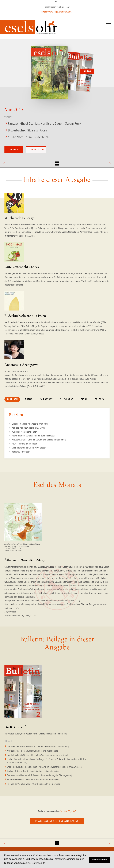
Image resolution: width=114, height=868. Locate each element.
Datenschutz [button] (38, 863)
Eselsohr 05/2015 (68, 811)
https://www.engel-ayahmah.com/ (57, 12)
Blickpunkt (67, 399)
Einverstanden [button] (99, 860)
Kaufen (14, 150)
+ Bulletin (87, 71)
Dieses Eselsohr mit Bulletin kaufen (57, 821)
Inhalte (37, 150)
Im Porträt (46, 399)
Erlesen (100, 399)
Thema (29, 399)
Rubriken (12, 399)
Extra (84, 399)
